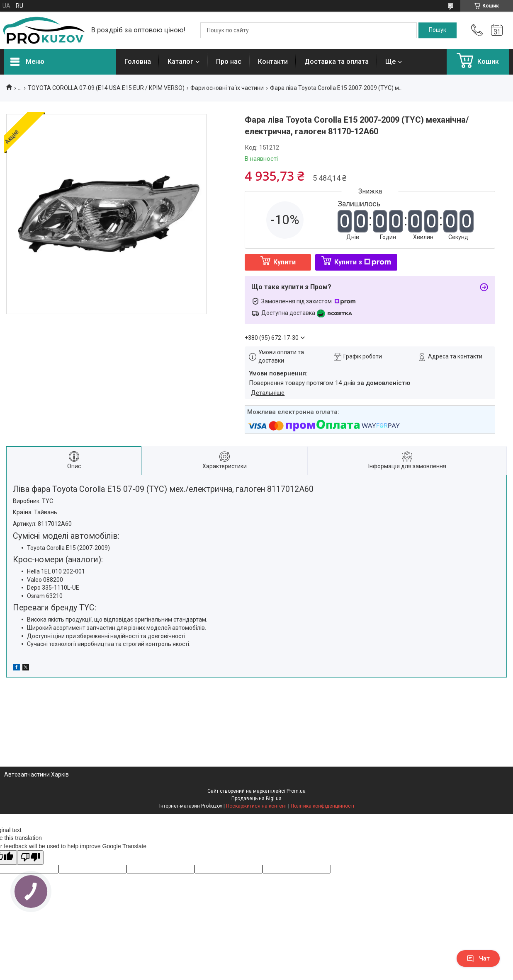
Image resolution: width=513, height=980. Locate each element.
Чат (478, 958)
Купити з (363, 262)
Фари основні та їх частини (227, 88)
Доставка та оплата (337, 62)
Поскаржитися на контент (256, 806)
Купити (284, 262)
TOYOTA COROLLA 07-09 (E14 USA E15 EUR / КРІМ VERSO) (106, 88)
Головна (138, 62)
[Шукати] (438, 30)
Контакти (273, 62)
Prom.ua (296, 791)
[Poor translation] (30, 858)
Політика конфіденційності (322, 806)
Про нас (229, 62)
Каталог (180, 62)
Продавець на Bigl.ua (256, 799)
